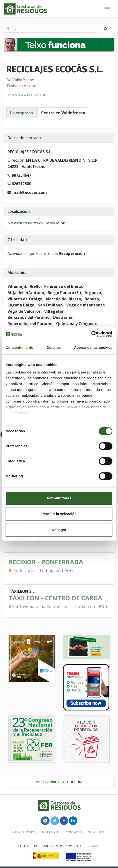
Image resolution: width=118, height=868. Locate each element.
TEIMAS (93, 846)
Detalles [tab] (54, 347)
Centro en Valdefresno (63, 113)
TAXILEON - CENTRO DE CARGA (55, 598)
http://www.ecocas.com (27, 95)
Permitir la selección (59, 514)
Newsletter (97, 832)
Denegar (59, 530)
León (32, 86)
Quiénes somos (24, 832)
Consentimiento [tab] (19, 347)
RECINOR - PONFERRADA (46, 562)
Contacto (74, 832)
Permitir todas (59, 498)
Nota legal (51, 832)
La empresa (22, 113)
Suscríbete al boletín (59, 782)
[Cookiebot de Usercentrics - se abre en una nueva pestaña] (91, 334)
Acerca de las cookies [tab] (93, 347)
